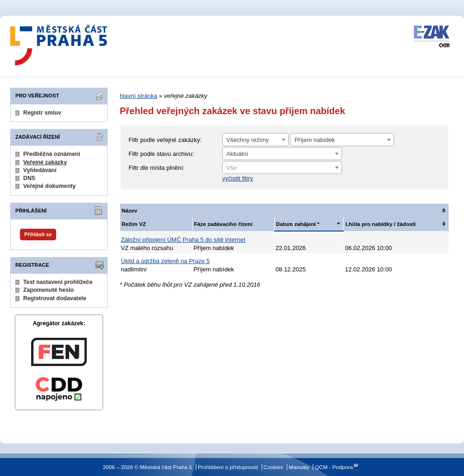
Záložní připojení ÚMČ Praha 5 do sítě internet (183, 240)
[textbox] (282, 168)
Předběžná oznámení (52, 154)
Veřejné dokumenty (49, 186)
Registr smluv (42, 113)
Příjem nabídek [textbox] (314, 140)
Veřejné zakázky (45, 162)
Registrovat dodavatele (55, 298)
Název (129, 210)
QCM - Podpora (334, 467)
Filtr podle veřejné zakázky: (165, 140)
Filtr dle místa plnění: (157, 168)
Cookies (273, 467)
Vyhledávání (40, 170)
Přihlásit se (38, 234)
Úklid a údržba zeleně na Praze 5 (166, 261)
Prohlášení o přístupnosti (228, 467)
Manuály (299, 467)
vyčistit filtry (238, 178)
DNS (29, 178)
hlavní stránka (139, 96)
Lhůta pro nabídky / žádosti (380, 224)
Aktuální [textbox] (237, 154)
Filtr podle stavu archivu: (161, 154)
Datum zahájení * (298, 224)
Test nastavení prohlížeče (58, 282)
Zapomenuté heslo (48, 290)
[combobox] (255, 140)
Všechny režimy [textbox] (248, 140)
